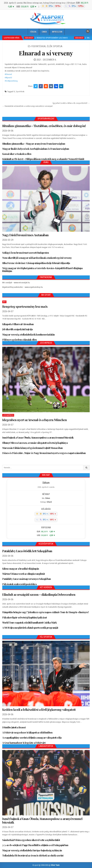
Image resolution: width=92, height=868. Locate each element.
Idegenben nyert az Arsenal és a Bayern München (34, 420)
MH (4, 302)
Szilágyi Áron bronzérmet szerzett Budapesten (26, 253)
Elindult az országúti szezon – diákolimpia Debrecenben (39, 594)
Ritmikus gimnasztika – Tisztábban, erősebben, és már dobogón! (44, 126)
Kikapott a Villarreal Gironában (18, 324)
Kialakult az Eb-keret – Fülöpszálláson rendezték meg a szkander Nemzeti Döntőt (43, 159)
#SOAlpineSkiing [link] (11, 81)
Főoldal (33, 32)
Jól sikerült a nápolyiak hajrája (17, 329)
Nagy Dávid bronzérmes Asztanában (25, 235)
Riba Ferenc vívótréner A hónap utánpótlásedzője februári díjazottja (36, 263)
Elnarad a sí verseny (46, 53)
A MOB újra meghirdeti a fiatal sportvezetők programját (30, 628)
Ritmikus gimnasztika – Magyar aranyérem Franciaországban (34, 144)
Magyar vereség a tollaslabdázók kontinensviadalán (28, 335)
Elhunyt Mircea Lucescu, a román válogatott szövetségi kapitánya (35, 443)
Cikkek (44, 32)
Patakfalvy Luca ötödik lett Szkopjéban (27, 551)
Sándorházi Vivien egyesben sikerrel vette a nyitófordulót (31, 840)
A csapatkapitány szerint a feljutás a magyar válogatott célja (32, 738)
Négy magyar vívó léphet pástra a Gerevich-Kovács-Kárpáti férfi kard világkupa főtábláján (42, 270)
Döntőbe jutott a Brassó (14, 727)
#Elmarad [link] (8, 74)
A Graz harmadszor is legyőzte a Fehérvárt (24, 743)
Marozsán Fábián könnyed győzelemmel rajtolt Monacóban (32, 448)
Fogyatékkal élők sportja (47, 46)
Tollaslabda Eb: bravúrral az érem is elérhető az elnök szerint (33, 855)
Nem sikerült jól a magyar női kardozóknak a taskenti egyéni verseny (37, 258)
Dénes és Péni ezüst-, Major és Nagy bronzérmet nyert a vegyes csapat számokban (44, 453)
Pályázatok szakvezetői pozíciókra (19, 584)
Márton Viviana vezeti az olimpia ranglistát (23, 574)
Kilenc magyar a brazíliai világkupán (21, 569)
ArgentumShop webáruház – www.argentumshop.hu (23, 287)
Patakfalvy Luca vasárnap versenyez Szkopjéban (27, 579)
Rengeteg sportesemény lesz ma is (25, 306)
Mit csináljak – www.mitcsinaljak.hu (16, 283)
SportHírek (20, 92)
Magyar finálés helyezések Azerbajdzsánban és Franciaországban (36, 149)
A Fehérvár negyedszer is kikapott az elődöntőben (27, 732)
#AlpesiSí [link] (8, 78)
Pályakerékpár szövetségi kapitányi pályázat (24, 617)
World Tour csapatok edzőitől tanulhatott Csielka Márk (29, 623)
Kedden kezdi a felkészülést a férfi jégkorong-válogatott (39, 709)
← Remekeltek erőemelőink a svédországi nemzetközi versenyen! (28, 106)
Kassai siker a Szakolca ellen (17, 154)
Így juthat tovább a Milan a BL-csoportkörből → (71, 103)
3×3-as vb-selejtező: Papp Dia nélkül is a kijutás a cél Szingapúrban (35, 845)
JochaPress (8, 415)
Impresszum (57, 32)
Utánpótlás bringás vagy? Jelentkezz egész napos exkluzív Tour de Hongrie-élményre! (45, 612)
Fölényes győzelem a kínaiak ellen (19, 340)
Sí (14, 92)
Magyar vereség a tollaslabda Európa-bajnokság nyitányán (32, 850)
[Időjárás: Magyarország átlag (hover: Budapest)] (62, 6)
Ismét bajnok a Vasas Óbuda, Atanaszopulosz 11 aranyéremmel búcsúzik (38, 438)
